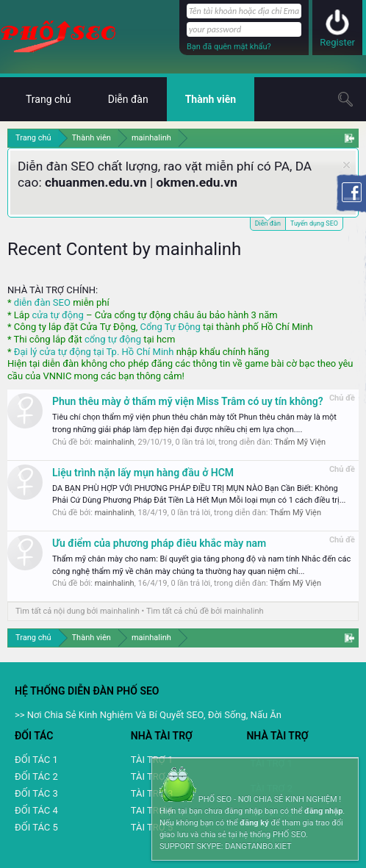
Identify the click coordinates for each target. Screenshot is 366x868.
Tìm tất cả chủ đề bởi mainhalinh (205, 611)
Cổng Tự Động (170, 327)
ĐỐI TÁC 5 (36, 827)
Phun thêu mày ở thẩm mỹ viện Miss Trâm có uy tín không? (188, 401)
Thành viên (211, 99)
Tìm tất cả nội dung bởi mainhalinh (78, 611)
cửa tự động (57, 315)
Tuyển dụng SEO (314, 223)
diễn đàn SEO (42, 302)
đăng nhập (323, 811)
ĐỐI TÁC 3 (36, 793)
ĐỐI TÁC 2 (36, 776)
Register (337, 42)
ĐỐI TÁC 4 (36, 810)
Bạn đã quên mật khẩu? (229, 47)
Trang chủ (49, 99)
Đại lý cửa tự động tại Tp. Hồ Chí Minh (94, 352)
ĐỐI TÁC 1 (36, 760)
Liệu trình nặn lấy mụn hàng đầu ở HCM (143, 473)
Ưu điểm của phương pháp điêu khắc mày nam (159, 543)
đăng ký (254, 823)
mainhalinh (115, 442)
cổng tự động (113, 339)
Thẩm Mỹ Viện (300, 442)
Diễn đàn (268, 222)
